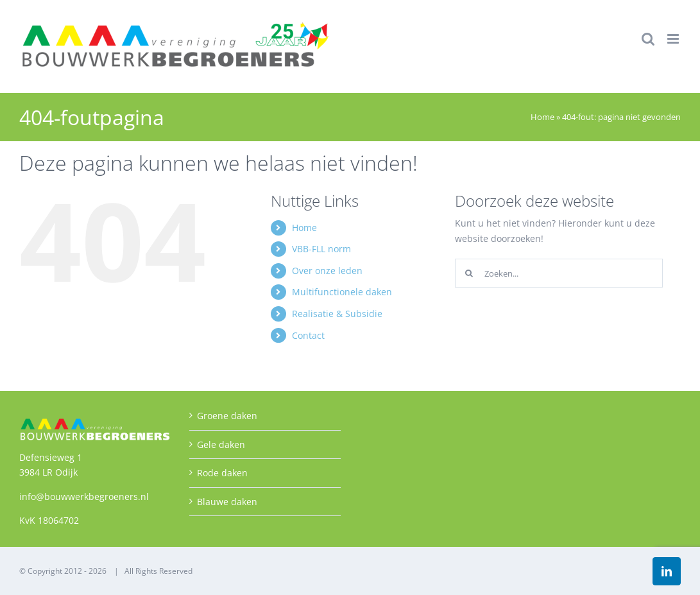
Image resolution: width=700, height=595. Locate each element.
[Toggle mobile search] (648, 39)
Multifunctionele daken (342, 292)
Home (542, 117)
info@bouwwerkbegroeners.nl (84, 496)
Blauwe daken (227, 502)
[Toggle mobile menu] (674, 39)
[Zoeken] (469, 273)
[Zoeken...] (559, 273)
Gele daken (221, 444)
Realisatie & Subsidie (337, 314)
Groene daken (227, 416)
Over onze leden (327, 271)
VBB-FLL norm (321, 249)
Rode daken (222, 473)
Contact (308, 335)
